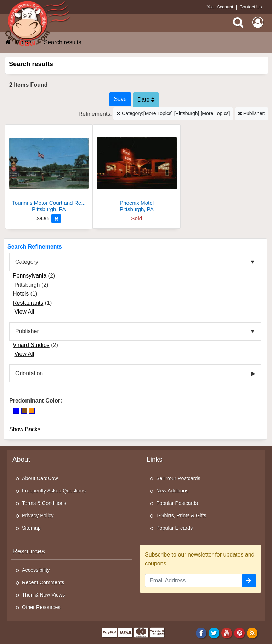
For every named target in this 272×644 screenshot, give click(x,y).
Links (155, 459)
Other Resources (41, 607)
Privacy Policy (38, 515)
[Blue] (16, 411)
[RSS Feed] (252, 633)
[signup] (249, 581)
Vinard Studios (31, 345)
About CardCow (40, 478)
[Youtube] (227, 633)
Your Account (220, 7)
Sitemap (31, 528)
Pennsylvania (30, 276)
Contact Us (251, 7)
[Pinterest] (240, 633)
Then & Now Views (43, 595)
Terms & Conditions (44, 503)
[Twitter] (214, 633)
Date (146, 100)
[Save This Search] (120, 99)
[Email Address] (193, 581)
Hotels (21, 294)
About (21, 459)
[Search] (238, 22)
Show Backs (25, 429)
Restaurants (28, 303)
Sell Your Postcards (178, 478)
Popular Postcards (177, 503)
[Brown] (24, 411)
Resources (29, 551)
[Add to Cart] (56, 218)
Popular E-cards (174, 528)
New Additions (172, 491)
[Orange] (32, 411)
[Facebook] (201, 633)
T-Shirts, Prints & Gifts (181, 515)
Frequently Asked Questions (54, 491)
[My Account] (258, 22)
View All (24, 312)
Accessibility (36, 570)
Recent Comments (43, 582)
